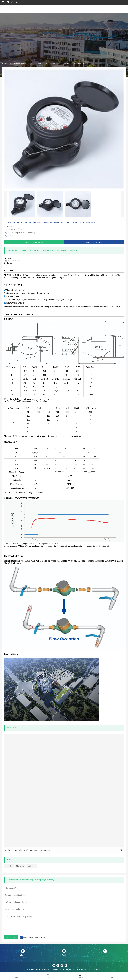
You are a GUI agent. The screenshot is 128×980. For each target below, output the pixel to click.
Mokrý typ (20, 866)
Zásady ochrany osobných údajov (35, 937)
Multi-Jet (9, 866)
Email (64, 955)
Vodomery (31, 866)
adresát (23, 955)
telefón (105, 955)
